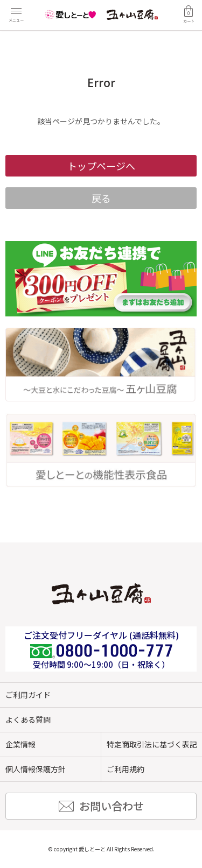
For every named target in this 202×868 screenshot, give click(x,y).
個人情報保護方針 (36, 769)
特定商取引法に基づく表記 (152, 744)
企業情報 (20, 744)
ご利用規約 (126, 769)
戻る (101, 198)
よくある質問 (28, 719)
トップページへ (101, 166)
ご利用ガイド (28, 695)
